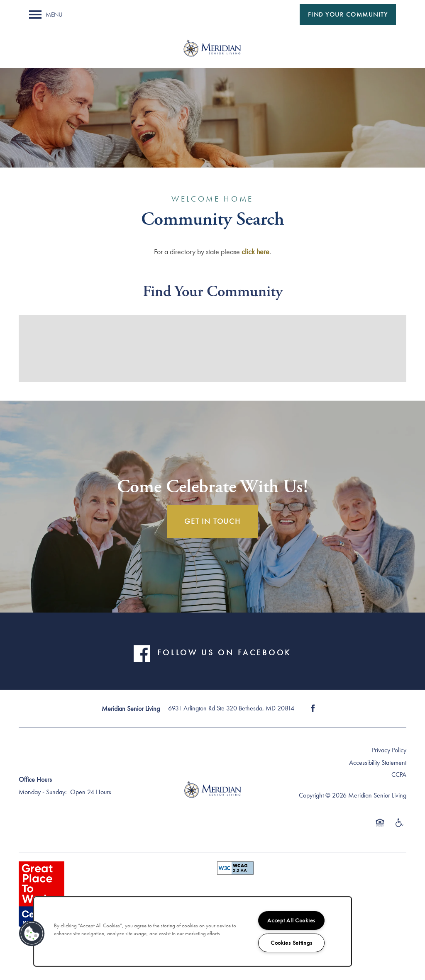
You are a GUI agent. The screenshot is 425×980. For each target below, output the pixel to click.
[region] (193, 931)
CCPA (399, 775)
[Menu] (46, 15)
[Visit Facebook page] (313, 708)
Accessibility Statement (378, 762)
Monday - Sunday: (43, 792)
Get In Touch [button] (212, 521)
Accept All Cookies (291, 920)
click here (255, 252)
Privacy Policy (389, 750)
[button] (348, 15)
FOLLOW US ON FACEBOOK (224, 653)
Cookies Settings (292, 943)
